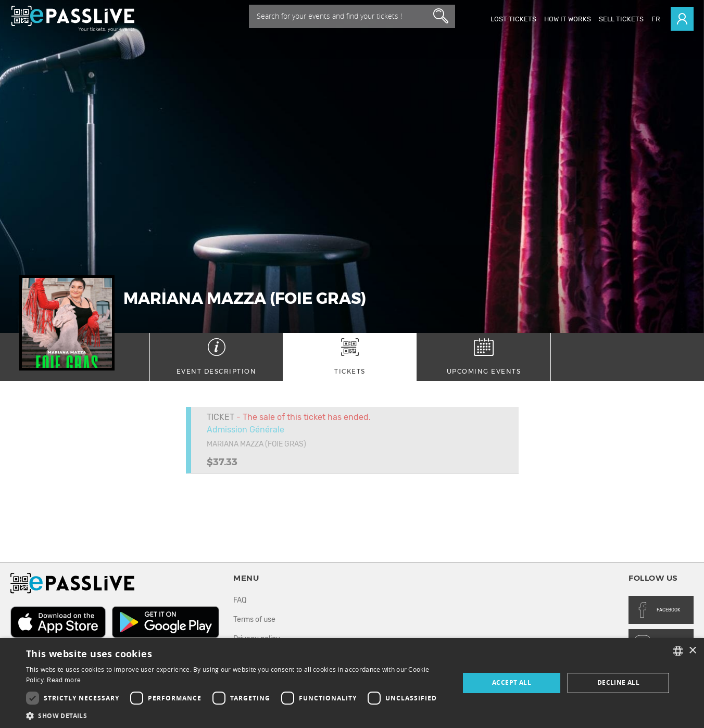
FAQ (240, 600)
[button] (236, 715)
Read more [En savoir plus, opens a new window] (64, 680)
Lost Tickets (513, 19)
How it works (568, 19)
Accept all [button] (512, 682)
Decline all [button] (618, 682)
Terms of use (254, 620)
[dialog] (352, 683)
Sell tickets (621, 19)
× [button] (692, 651)
